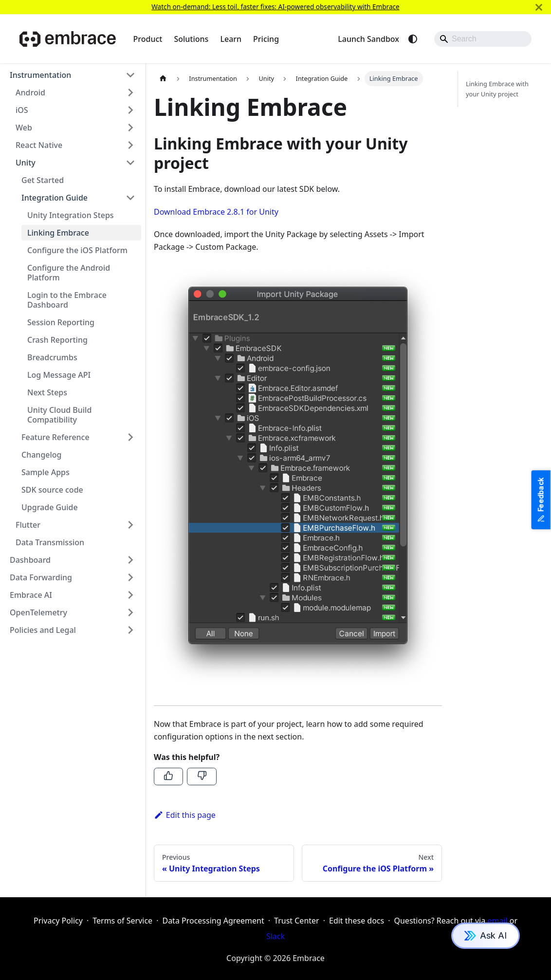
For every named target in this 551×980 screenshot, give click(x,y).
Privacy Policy (58, 921)
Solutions (191, 39)
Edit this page (185, 815)
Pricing (266, 39)
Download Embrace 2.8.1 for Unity (216, 212)
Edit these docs (357, 921)
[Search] (483, 39)
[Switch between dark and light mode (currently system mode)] (413, 39)
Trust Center (297, 921)
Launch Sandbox (368, 39)
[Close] (539, 7)
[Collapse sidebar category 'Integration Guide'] (130, 198)
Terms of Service (122, 921)
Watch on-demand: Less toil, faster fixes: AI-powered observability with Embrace (275, 7)
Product (148, 39)
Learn (231, 39)
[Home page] (163, 79)
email (497, 921)
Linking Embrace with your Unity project (497, 89)
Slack (275, 936)
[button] (73, 75)
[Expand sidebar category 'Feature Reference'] (130, 437)
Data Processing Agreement (213, 921)
